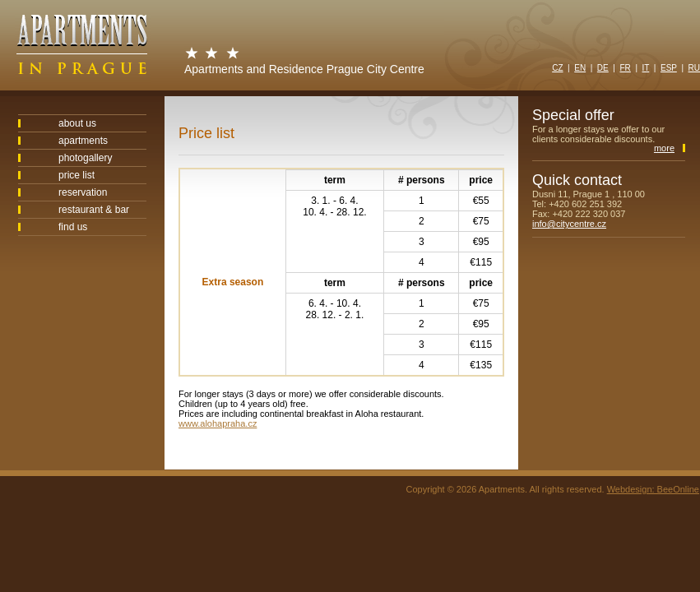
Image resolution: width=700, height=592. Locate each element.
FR (625, 68)
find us (73, 227)
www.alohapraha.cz (218, 423)
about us (77, 123)
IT (646, 68)
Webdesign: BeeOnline (653, 489)
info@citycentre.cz (569, 224)
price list (76, 175)
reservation (83, 192)
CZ (557, 68)
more (664, 148)
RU (694, 68)
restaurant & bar (94, 210)
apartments (83, 141)
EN (580, 68)
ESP (669, 68)
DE (603, 68)
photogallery (85, 158)
